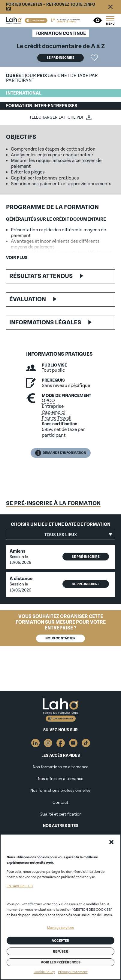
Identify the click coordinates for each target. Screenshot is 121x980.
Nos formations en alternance (60, 767)
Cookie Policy (44, 972)
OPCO (48, 401)
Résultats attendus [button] (41, 276)
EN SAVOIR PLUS (20, 886)
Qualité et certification (61, 814)
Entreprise (53, 406)
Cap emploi (54, 412)
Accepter (60, 941)
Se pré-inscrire (60, 58)
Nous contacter (60, 638)
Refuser (60, 952)
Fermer (110, 7)
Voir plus (17, 258)
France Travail (57, 418)
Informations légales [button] (45, 323)
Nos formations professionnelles (60, 791)
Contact (60, 803)
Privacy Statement (73, 972)
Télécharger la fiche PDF (57, 117)
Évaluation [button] (28, 299)
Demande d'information (61, 453)
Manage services (60, 928)
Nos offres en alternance (60, 779)
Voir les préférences (61, 962)
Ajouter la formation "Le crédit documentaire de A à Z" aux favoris (94, 58)
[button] (111, 842)
